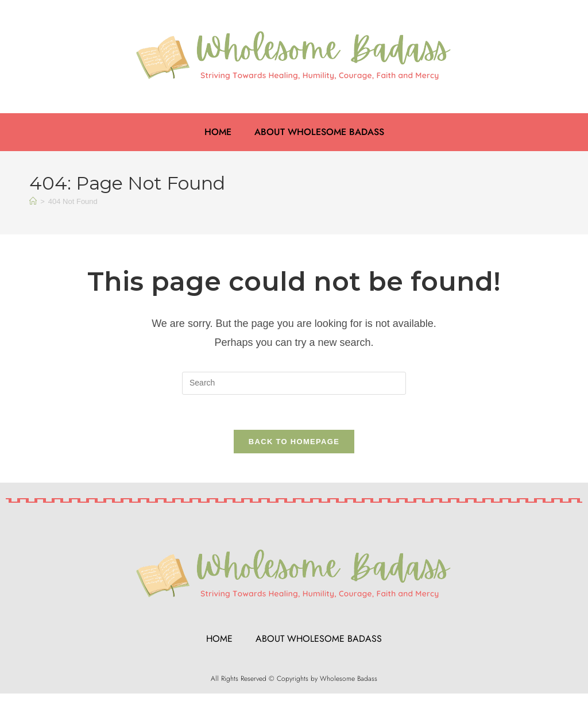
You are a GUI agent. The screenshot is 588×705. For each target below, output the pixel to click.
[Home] (33, 201)
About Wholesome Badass (319, 132)
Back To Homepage (294, 442)
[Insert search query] (294, 383)
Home (218, 132)
